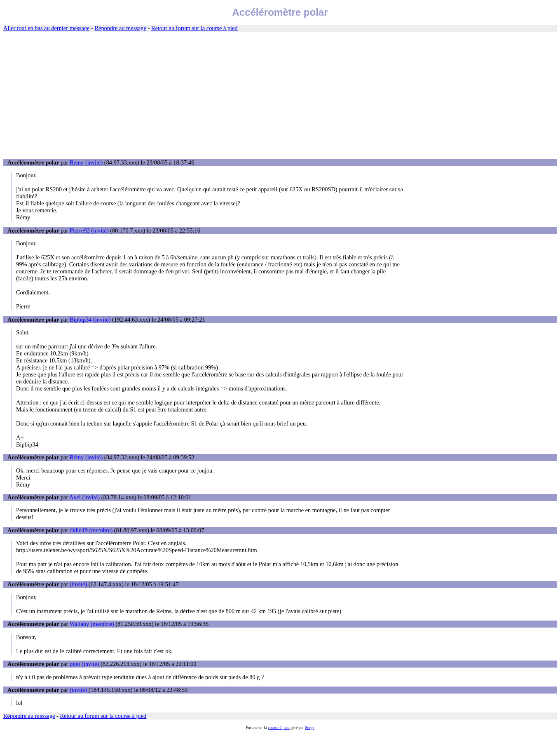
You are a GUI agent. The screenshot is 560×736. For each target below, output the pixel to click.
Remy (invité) (86, 162)
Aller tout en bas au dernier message (46, 28)
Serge (310, 728)
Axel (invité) (84, 497)
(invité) (78, 584)
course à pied (279, 728)
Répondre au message (120, 28)
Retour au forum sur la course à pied (194, 28)
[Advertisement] (280, 96)
